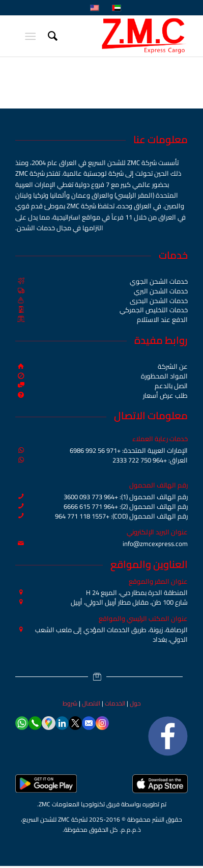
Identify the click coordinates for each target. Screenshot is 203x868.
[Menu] (32, 36)
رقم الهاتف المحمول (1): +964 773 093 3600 (126, 497)
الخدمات (115, 703)
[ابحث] (51, 36)
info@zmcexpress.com (155, 544)
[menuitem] (51, 36)
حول (135, 703)
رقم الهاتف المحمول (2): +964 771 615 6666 (126, 506)
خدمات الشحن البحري (159, 301)
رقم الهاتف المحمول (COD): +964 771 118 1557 (121, 516)
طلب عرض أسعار (165, 395)
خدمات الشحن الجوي (159, 281)
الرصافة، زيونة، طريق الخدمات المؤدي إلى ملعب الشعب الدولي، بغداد (111, 634)
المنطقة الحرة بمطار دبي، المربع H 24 (137, 592)
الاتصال (91, 703)
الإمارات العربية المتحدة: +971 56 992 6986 (129, 450)
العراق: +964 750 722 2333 (150, 460)
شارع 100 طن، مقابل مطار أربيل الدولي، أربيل (129, 602)
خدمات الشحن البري (161, 291)
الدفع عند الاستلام (162, 319)
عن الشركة (173, 366)
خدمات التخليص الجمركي (154, 310)
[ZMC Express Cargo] (119, 36)
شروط (70, 703)
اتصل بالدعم (171, 386)
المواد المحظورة (164, 376)
